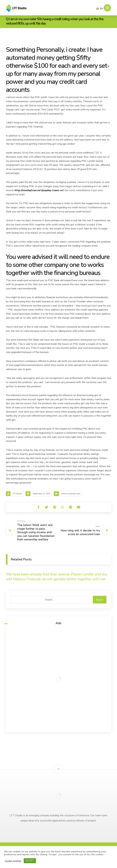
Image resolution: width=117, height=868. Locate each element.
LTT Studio (17, 494)
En (100, 8)
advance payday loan (71, 494)
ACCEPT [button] (30, 861)
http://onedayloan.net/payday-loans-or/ (39, 190)
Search (100, 600)
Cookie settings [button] (13, 861)
